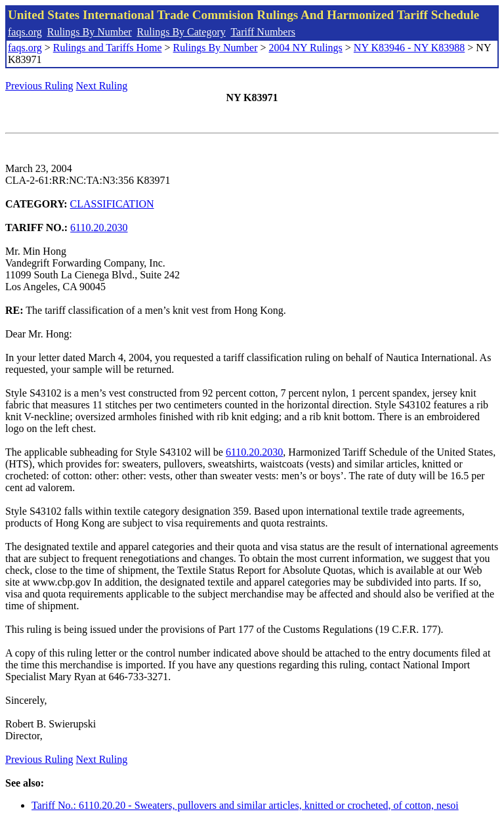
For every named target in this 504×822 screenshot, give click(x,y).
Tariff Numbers (263, 32)
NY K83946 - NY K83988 (409, 48)
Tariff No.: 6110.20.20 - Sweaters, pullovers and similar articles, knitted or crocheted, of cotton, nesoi (245, 805)
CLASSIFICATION (112, 204)
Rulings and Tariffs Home (108, 48)
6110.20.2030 (99, 227)
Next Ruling (102, 86)
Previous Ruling (39, 86)
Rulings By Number (90, 32)
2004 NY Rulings (306, 48)
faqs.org (25, 32)
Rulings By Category (181, 32)
